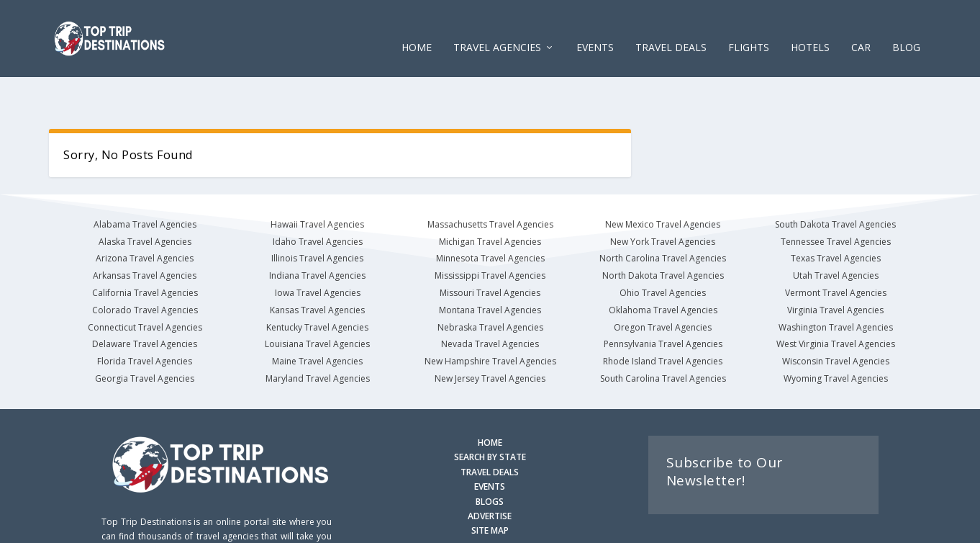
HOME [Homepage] (490, 400)
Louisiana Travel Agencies (317, 301)
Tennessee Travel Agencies (836, 199)
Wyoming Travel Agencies (836, 336)
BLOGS (490, 459)
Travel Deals (671, 28)
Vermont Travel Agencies (836, 250)
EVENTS (595, 28)
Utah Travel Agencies (836, 233)
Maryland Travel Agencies (318, 336)
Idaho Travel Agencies (318, 199)
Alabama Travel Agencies (145, 182)
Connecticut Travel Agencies (145, 285)
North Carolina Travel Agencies (663, 216)
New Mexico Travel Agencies (663, 182)
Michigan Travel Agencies (490, 199)
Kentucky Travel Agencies (317, 285)
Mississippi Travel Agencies (490, 233)
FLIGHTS (749, 28)
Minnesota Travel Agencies (490, 216)
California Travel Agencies (145, 250)
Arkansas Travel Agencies (145, 233)
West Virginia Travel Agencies (836, 301)
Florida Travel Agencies (145, 319)
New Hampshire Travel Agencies (490, 319)
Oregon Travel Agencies (663, 285)
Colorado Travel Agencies (145, 268)
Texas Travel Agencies (836, 216)
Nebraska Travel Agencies (490, 285)
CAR (861, 28)
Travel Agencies (497, 28)
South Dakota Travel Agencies (835, 182)
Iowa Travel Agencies (318, 250)
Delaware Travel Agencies (145, 301)
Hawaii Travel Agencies (317, 182)
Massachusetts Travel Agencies (490, 182)
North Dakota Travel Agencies (663, 233)
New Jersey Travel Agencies (490, 336)
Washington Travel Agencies (836, 285)
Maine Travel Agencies (317, 319)
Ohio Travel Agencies (663, 250)
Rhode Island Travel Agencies (663, 319)
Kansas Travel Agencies (317, 268)
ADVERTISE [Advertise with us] (490, 474)
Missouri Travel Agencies (490, 250)
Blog (906, 28)
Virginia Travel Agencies (835, 268)
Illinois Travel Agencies (317, 216)
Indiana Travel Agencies (317, 233)
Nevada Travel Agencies (490, 301)
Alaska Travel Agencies (145, 199)
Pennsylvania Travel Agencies (663, 301)
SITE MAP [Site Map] (490, 488)
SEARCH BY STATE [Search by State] (490, 414)
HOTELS (810, 28)
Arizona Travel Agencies (145, 216)
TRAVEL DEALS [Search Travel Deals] (490, 430)
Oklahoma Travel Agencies (663, 268)
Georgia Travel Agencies (145, 336)
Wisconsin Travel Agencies (836, 319)
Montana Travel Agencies (490, 268)
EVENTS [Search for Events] (490, 444)
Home (417, 28)
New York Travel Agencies (663, 199)
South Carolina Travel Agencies (663, 336)
